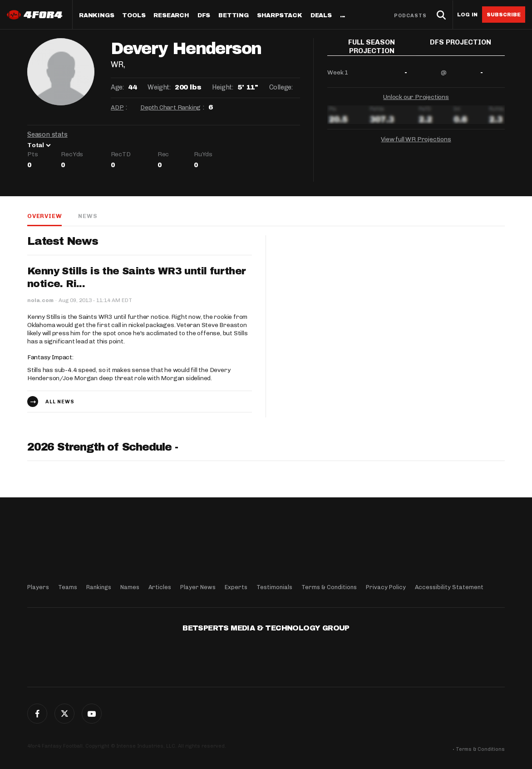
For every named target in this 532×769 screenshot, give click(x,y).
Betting (234, 16)
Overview (44, 216)
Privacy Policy (386, 587)
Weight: (159, 87)
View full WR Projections (416, 137)
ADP (117, 107)
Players (38, 587)
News (88, 216)
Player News (198, 587)
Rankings (96, 16)
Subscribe (504, 15)
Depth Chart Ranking (170, 107)
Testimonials (274, 587)
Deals (321, 16)
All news (60, 402)
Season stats (47, 134)
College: (281, 87)
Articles (160, 587)
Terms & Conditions (329, 587)
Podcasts (410, 16)
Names (130, 587)
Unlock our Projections (416, 95)
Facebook (37, 714)
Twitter (64, 714)
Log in (467, 15)
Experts (236, 587)
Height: (222, 87)
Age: (117, 87)
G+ (92, 714)
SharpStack (280, 16)
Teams (68, 587)
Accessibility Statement (449, 587)
